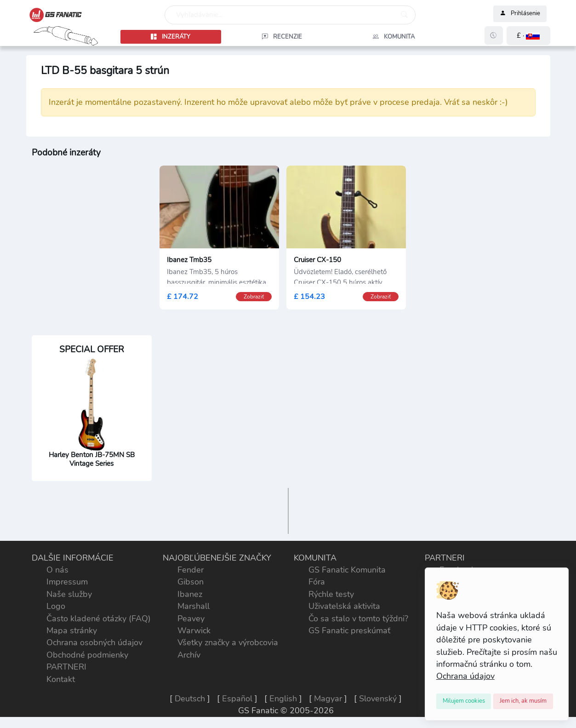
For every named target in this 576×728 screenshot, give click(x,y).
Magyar (328, 699)
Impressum (67, 582)
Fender (191, 570)
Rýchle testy (331, 594)
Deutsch (190, 699)
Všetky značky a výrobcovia (228, 642)
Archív (189, 655)
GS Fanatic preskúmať (349, 631)
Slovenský (378, 699)
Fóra (317, 582)
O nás (57, 570)
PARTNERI (66, 667)
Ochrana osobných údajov (94, 642)
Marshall (194, 606)
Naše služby (69, 594)
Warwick (194, 631)
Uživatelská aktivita (344, 606)
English (283, 699)
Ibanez (190, 594)
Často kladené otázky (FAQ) (99, 619)
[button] (528, 36)
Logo (56, 606)
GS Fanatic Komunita (347, 570)
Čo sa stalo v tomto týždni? (358, 619)
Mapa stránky (72, 631)
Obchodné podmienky (87, 655)
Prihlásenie (520, 14)
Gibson (191, 582)
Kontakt (61, 679)
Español (237, 699)
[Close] (464, 701)
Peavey (191, 619)
